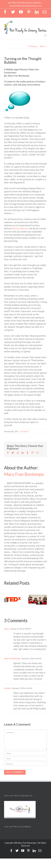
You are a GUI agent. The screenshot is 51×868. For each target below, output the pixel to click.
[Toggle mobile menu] (45, 35)
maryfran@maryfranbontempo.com (26, 6)
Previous (33, 46)
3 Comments (24, 432)
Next (42, 46)
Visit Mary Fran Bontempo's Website (24, 3)
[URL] (26, 764)
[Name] (26, 753)
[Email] (26, 759)
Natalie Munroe (20, 228)
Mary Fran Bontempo (24, 474)
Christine (8, 688)
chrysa (7, 629)
